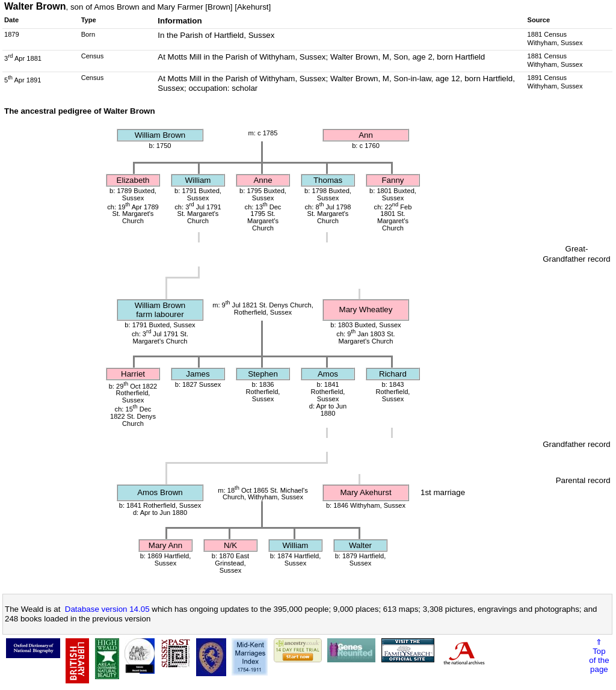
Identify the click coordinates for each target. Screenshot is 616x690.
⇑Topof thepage (599, 656)
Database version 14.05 (107, 609)
